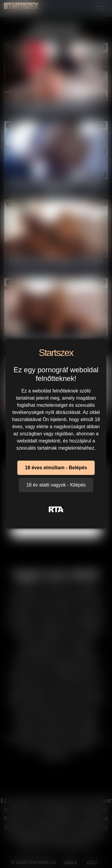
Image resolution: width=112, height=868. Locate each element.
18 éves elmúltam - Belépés (56, 468)
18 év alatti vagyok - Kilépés (56, 485)
